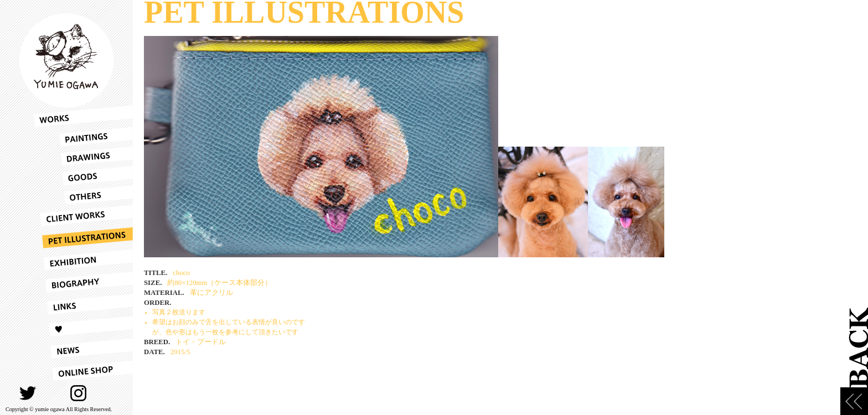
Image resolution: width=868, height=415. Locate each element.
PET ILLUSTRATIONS (83, 238)
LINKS (83, 304)
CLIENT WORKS (83, 216)
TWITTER (28, 393)
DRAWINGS (83, 156)
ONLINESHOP (83, 371)
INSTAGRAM (79, 393)
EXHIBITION (83, 260)
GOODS (83, 176)
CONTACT (104, 393)
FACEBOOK (53, 393)
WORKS (83, 116)
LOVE (83, 326)
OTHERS (83, 195)
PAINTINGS (83, 137)
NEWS (83, 349)
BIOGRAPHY (83, 282)
